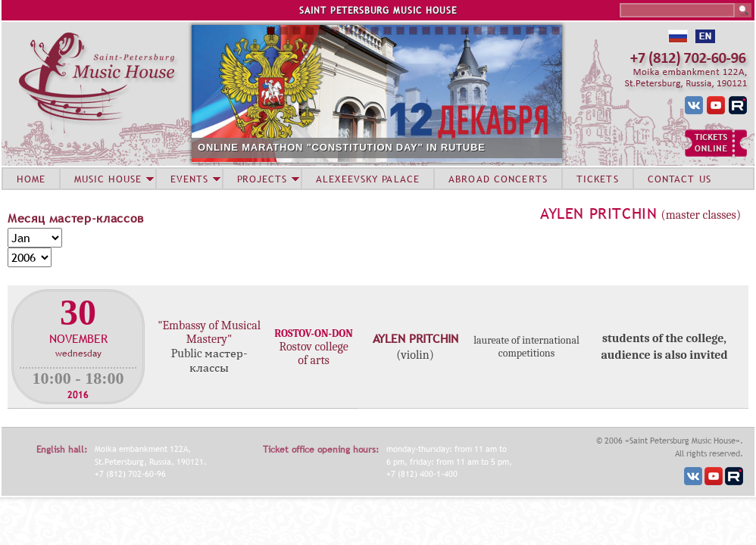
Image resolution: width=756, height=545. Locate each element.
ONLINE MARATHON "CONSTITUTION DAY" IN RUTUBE (342, 147)
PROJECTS (262, 179)
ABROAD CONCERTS (498, 179)
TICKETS (598, 179)
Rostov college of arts (313, 353)
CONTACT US (679, 179)
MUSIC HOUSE (108, 179)
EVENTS (189, 179)
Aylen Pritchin (598, 213)
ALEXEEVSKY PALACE (368, 179)
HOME (31, 179)
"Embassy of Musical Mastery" (209, 332)
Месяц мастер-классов (76, 218)
